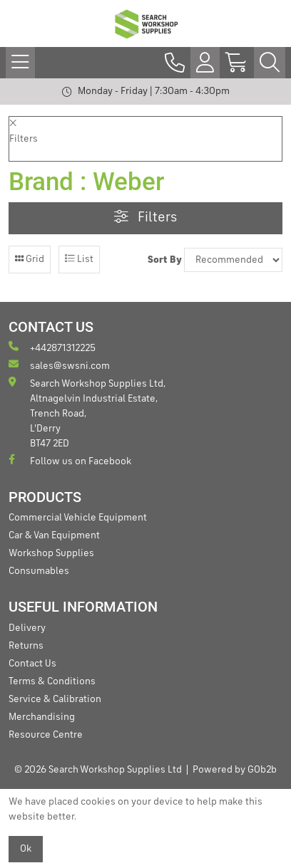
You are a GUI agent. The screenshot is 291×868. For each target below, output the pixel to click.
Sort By (165, 260)
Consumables (39, 571)
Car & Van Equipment (54, 535)
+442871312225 (52, 347)
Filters (145, 217)
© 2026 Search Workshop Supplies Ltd (98, 770)
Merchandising (42, 717)
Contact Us (32, 664)
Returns (26, 646)
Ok (26, 849)
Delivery (27, 628)
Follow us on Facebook (70, 460)
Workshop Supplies (51, 553)
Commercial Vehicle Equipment (78, 518)
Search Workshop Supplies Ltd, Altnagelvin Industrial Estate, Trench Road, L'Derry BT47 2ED (87, 413)
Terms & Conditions (52, 681)
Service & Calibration (55, 699)
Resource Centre (46, 735)
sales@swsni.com (59, 365)
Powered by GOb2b (235, 770)
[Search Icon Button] (270, 63)
